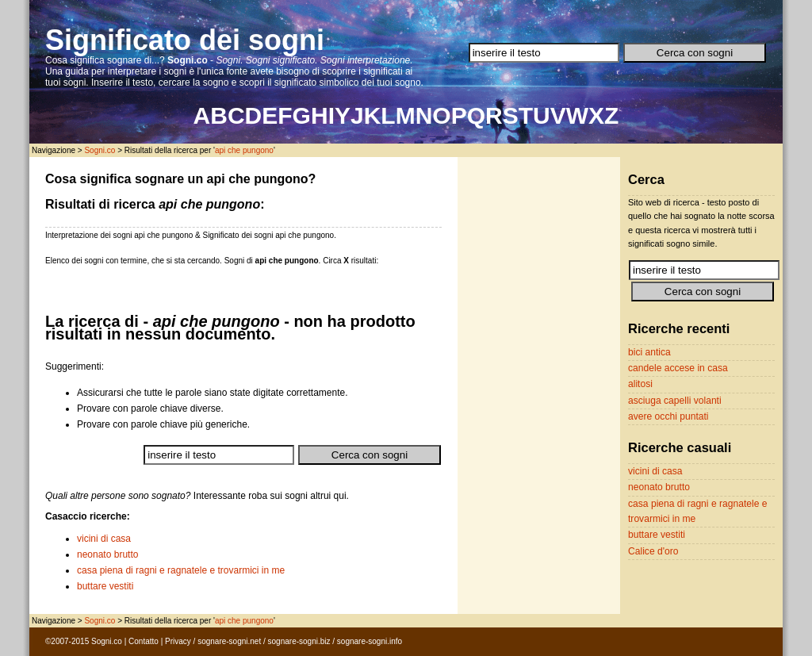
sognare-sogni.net (229, 641)
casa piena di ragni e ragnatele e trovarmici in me (181, 570)
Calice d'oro (653, 551)
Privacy (178, 641)
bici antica (649, 352)
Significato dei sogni (185, 40)
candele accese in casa (678, 368)
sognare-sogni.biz (299, 641)
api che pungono (244, 150)
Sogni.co (100, 150)
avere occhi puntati (668, 416)
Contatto (144, 641)
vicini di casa (104, 539)
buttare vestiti (105, 586)
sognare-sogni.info (370, 641)
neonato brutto (107, 554)
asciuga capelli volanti (675, 401)
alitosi (640, 384)
